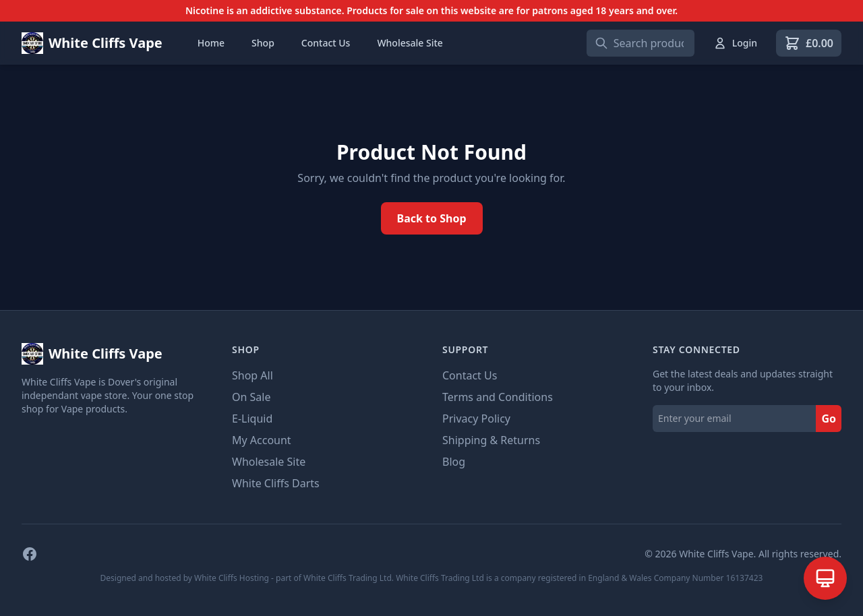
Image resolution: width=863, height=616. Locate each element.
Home (211, 43)
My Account (262, 440)
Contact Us (326, 43)
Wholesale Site (410, 43)
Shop (263, 43)
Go (829, 419)
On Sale (251, 397)
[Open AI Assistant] (825, 578)
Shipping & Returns (491, 440)
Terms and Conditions (498, 397)
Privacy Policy (476, 419)
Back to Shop (432, 218)
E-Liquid (252, 419)
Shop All (252, 375)
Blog (454, 462)
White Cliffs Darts (276, 483)
